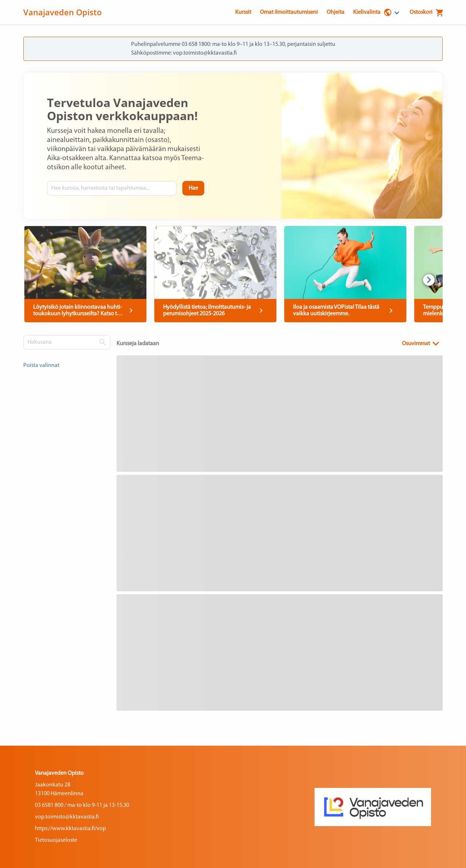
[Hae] (193, 188)
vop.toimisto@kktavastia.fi (67, 817)
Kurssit (243, 12)
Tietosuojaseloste (56, 840)
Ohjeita (335, 12)
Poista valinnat (41, 366)
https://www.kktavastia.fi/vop (70, 829)
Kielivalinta (373, 12)
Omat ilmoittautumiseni (289, 12)
